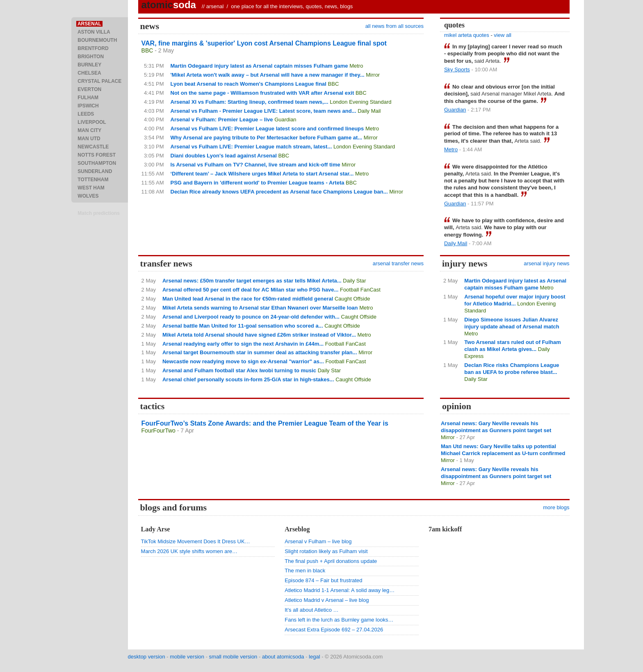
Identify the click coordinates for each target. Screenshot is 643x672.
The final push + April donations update (331, 561)
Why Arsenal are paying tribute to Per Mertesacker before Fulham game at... (267, 138)
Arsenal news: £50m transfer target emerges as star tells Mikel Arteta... (252, 281)
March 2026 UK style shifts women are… (189, 551)
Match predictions (99, 213)
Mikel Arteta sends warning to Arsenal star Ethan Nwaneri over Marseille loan (260, 308)
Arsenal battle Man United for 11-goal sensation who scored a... (243, 326)
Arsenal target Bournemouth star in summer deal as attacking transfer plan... (260, 352)
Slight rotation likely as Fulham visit (326, 551)
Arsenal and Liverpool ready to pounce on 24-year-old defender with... (251, 317)
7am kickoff (445, 529)
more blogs (556, 507)
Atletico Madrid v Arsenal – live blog (327, 600)
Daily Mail (369, 111)
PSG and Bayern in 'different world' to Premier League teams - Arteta (258, 183)
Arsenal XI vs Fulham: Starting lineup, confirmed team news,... (250, 102)
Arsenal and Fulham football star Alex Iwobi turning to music (239, 370)
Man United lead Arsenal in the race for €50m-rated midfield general (248, 299)
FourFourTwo (158, 431)
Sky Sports (457, 69)
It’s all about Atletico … (311, 610)
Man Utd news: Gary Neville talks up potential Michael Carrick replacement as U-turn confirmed (503, 450)
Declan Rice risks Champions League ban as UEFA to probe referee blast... (512, 369)
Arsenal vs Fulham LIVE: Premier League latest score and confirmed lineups (267, 129)
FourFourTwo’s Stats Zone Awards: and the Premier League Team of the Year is (265, 423)
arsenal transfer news (398, 263)
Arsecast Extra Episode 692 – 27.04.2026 (334, 630)
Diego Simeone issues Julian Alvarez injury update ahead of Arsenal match (512, 323)
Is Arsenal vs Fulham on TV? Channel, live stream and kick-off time (255, 165)
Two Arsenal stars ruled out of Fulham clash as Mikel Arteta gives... (512, 346)
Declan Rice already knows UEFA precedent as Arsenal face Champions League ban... (279, 192)
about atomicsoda (283, 657)
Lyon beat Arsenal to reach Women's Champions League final (249, 84)
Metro (356, 66)
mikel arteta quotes (467, 35)
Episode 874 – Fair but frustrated (323, 580)
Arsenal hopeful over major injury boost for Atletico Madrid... (515, 300)
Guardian (285, 120)
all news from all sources (394, 26)
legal (314, 657)
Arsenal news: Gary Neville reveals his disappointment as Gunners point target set (496, 427)
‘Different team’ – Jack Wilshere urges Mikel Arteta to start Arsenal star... (262, 174)
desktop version (147, 657)
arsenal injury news (546, 263)
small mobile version (233, 657)
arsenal (215, 6)
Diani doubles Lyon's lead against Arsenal (224, 156)
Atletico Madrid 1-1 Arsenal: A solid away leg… (340, 590)
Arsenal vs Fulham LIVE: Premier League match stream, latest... (251, 147)
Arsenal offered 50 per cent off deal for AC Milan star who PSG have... (250, 290)
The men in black (305, 571)
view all (503, 35)
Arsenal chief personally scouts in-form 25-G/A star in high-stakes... (248, 379)
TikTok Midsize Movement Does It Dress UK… (196, 541)
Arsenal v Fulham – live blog (318, 541)
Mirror (373, 75)
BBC (147, 50)
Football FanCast (360, 290)
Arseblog (297, 529)
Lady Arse (156, 529)
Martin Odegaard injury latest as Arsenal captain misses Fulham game (259, 66)
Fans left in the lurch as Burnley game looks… (339, 620)
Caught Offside (352, 299)
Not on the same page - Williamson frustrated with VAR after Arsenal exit (262, 93)
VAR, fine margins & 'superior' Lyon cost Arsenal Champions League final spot (264, 43)
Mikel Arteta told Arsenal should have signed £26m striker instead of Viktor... (259, 335)
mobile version (187, 657)
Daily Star (354, 281)
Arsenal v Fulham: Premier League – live (222, 120)
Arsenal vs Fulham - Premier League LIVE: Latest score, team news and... (263, 111)
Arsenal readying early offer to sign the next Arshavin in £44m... (243, 344)
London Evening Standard (360, 102)
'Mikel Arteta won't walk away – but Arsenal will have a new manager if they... (268, 75)
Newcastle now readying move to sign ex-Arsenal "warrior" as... (243, 361)
